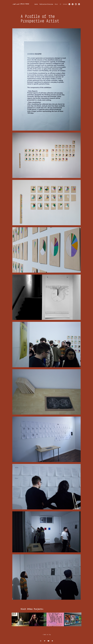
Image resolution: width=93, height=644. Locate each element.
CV (60, 4)
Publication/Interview (46, 4)
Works (36, 4)
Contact (65, 4)
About (56, 4)
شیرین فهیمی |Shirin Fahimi (21, 4)
